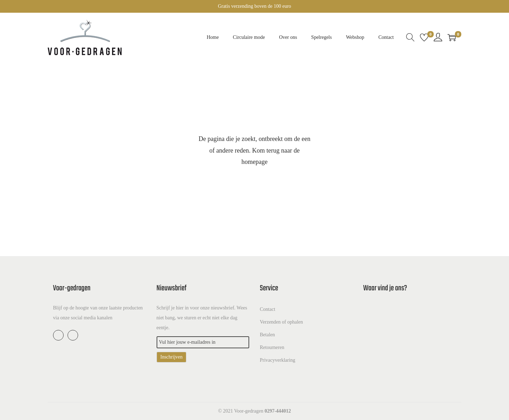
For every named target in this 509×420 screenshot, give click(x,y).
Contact (268, 309)
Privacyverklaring (277, 360)
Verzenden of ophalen (281, 322)
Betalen (267, 335)
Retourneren (272, 347)
